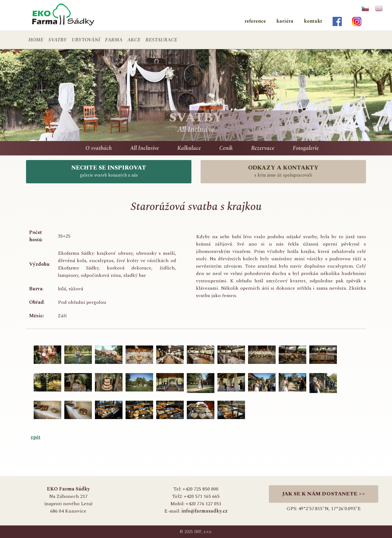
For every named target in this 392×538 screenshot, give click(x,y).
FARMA (114, 40)
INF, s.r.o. (203, 532)
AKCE (134, 40)
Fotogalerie (306, 148)
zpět (36, 437)
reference (255, 21)
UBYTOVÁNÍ (86, 40)
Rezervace (263, 148)
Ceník (226, 148)
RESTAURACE (161, 40)
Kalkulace (189, 148)
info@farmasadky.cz (204, 511)
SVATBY (58, 40)
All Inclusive (145, 148)
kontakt (313, 21)
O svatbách (99, 148)
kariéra (285, 21)
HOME (36, 40)
